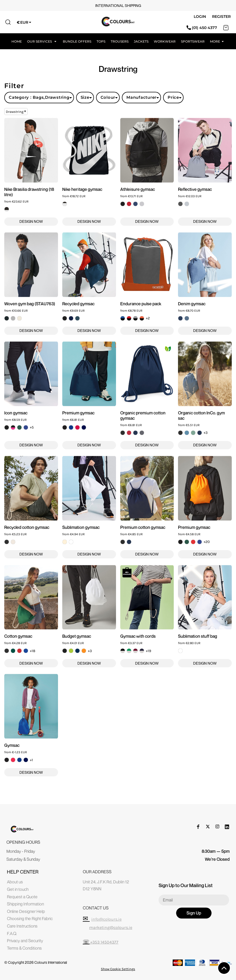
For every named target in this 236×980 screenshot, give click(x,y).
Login (200, 17)
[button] (42, 41)
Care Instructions (22, 926)
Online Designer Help (26, 911)
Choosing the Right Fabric (30, 919)
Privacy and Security (25, 941)
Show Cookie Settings (118, 969)
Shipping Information (25, 904)
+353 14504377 (104, 942)
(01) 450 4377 (202, 28)
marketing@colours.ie (111, 927)
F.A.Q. (12, 933)
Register (221, 17)
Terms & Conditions (24, 948)
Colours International (51, 962)
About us (15, 882)
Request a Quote (22, 897)
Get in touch (18, 889)
